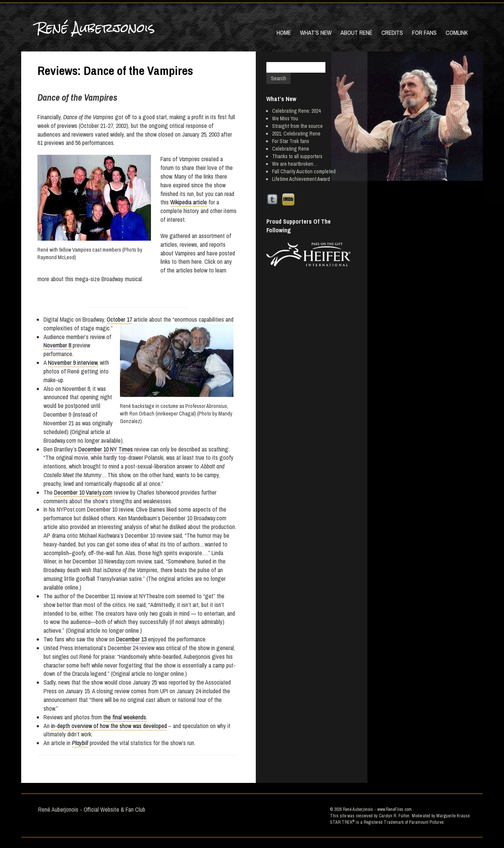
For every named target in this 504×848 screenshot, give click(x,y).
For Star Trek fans (291, 141)
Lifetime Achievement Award (301, 179)
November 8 (57, 345)
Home (284, 33)
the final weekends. (125, 717)
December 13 (131, 639)
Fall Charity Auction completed (304, 171)
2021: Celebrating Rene (296, 134)
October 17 (119, 319)
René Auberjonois (96, 28)
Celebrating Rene (291, 149)
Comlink (457, 33)
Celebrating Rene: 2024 (296, 111)
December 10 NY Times (106, 449)
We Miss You (285, 118)
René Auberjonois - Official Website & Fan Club (92, 809)
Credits (392, 33)
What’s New (316, 33)
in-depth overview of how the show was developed (109, 726)
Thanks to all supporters (297, 156)
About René (356, 33)
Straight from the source (297, 126)
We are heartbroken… (295, 164)
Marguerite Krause (453, 816)
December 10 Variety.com (83, 492)
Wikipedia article (189, 202)
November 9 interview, (73, 363)
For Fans (424, 33)
